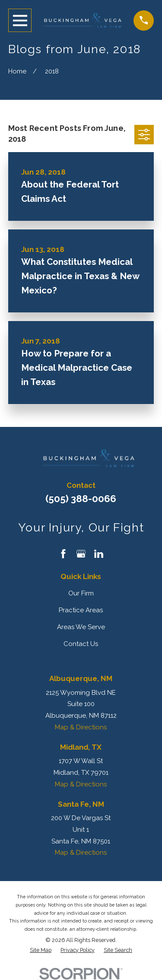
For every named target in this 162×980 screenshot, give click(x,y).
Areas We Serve (81, 627)
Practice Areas (81, 610)
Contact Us (81, 644)
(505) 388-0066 (81, 499)
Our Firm (81, 593)
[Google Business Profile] (81, 554)
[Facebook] (63, 554)
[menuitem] (41, 950)
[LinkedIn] (99, 554)
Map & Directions (81, 727)
